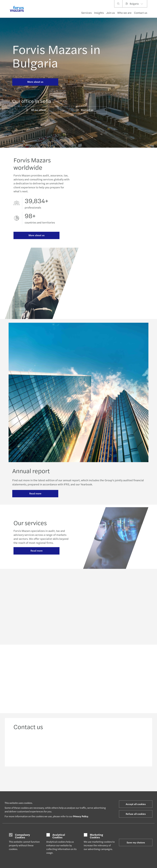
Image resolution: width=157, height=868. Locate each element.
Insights (99, 13)
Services (86, 13)
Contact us (141, 13)
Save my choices (136, 842)
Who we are (124, 13)
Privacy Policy (81, 816)
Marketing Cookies (96, 836)
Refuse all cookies (136, 814)
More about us (35, 82)
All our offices (36, 110)
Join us (111, 13)
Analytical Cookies (59, 836)
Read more (35, 495)
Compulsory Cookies (22, 836)
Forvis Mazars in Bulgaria (56, 56)
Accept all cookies (136, 804)
